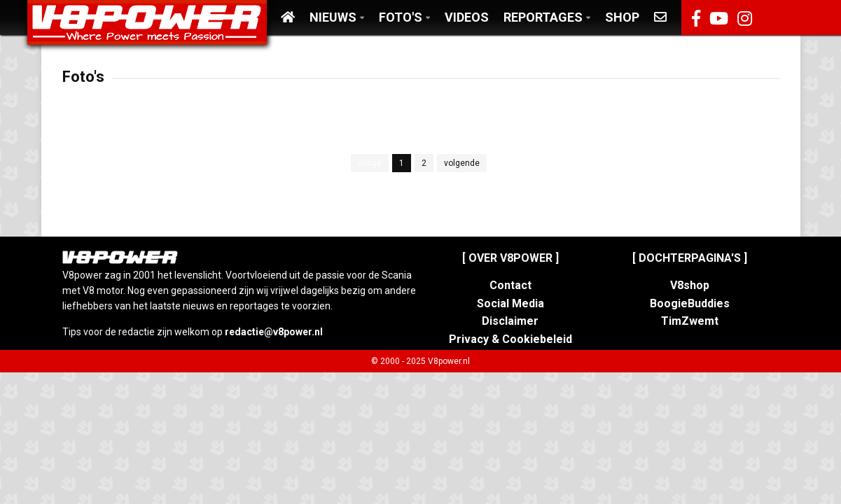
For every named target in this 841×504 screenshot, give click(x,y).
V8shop (690, 285)
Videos (467, 17)
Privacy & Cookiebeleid (510, 339)
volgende (462, 163)
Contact (510, 285)
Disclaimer (510, 321)
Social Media (510, 303)
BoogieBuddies (690, 303)
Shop (622, 17)
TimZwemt (690, 321)
